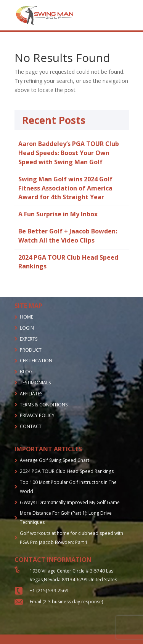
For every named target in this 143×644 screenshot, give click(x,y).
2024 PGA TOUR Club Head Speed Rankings (67, 471)
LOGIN (27, 328)
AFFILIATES (31, 394)
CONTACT (31, 426)
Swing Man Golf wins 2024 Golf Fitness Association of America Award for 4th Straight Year (65, 188)
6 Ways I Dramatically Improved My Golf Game (70, 502)
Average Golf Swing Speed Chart (55, 460)
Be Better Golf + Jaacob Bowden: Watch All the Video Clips (68, 236)
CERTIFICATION (36, 361)
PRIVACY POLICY (37, 415)
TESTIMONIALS (35, 383)
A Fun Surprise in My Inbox (58, 214)
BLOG (26, 372)
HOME (27, 317)
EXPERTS (29, 339)
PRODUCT (31, 350)
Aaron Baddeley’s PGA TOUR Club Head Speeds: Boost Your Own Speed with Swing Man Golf (69, 153)
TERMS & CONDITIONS (44, 405)
